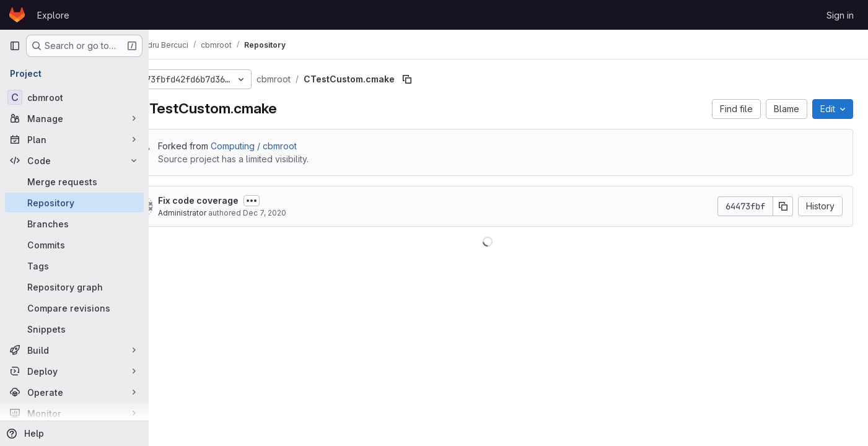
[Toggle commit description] (292, 201)
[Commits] (74, 245)
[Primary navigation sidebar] (15, 46)
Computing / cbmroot (295, 146)
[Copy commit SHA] (783, 206)
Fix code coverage (239, 200)
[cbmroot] (74, 97)
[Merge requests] (74, 181)
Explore (53, 15)
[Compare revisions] (74, 308)
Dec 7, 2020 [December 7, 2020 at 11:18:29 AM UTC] (305, 213)
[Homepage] (17, 15)
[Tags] (74, 266)
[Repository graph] (74, 287)
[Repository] (74, 203)
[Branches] (74, 224)
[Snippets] (74, 329)
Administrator (223, 213)
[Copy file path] (448, 79)
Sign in (840, 15)
